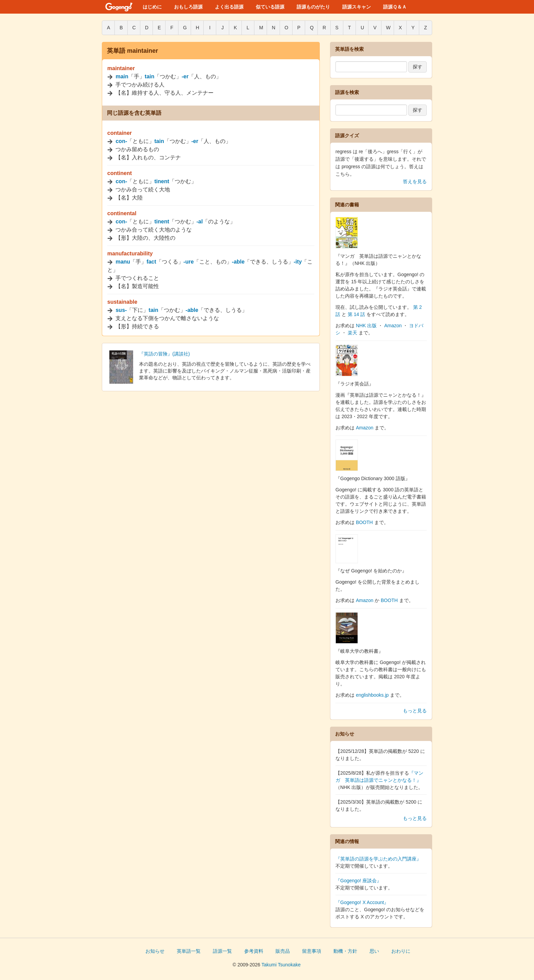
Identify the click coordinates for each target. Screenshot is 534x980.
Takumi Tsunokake (281, 965)
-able (238, 262)
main (122, 76)
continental (122, 213)
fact (151, 262)
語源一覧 (222, 951)
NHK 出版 (366, 326)
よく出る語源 (229, 7)
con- (121, 141)
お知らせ (155, 951)
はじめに (152, 7)
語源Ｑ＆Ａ (395, 7)
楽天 (352, 333)
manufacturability (130, 254)
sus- (121, 310)
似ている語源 (270, 7)
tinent (162, 181)
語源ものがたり (313, 7)
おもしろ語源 (188, 7)
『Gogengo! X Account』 (362, 902)
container (120, 133)
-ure (189, 262)
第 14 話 (356, 314)
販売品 (283, 951)
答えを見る (415, 181)
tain (150, 76)
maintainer (121, 68)
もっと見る (415, 711)
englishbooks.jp (372, 695)
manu (123, 262)
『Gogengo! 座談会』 (358, 881)
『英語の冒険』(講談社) (164, 354)
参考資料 (254, 951)
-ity (298, 262)
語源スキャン (357, 7)
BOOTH (364, 522)
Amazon (393, 326)
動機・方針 (345, 951)
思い (374, 951)
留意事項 (312, 951)
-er (185, 76)
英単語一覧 (189, 951)
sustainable (122, 302)
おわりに (401, 951)
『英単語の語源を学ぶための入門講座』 (378, 859)
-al (200, 222)
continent (120, 173)
